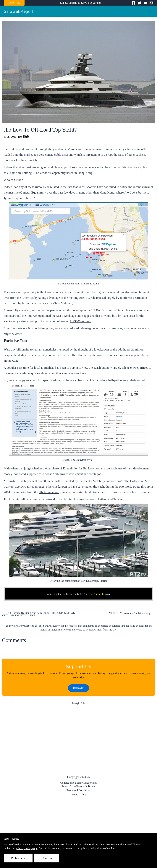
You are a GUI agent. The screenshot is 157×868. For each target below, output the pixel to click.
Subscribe (99, 594)
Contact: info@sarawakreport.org (78, 783)
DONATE (14, 3)
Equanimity (39, 193)
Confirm (47, 858)
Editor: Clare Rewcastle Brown (78, 787)
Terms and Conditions (78, 791)
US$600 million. (81, 322)
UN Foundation (49, 493)
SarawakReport (19, 11)
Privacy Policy (78, 795)
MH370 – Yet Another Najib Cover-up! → (132, 613)
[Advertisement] (78, 737)
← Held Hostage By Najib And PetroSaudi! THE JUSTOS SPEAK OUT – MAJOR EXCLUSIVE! (39, 614)
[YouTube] (145, 3)
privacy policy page (27, 848)
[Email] (151, 3)
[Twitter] (140, 3)
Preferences (18, 858)
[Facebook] (134, 3)
